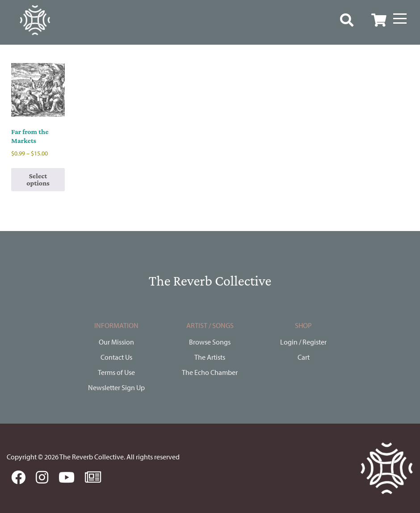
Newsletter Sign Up (116, 387)
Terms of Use (116, 372)
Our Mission (116, 342)
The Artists (210, 357)
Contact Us (116, 357)
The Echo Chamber (210, 372)
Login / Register (303, 342)
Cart (304, 357)
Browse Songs (210, 342)
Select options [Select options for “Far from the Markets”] (38, 179)
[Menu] (400, 19)
